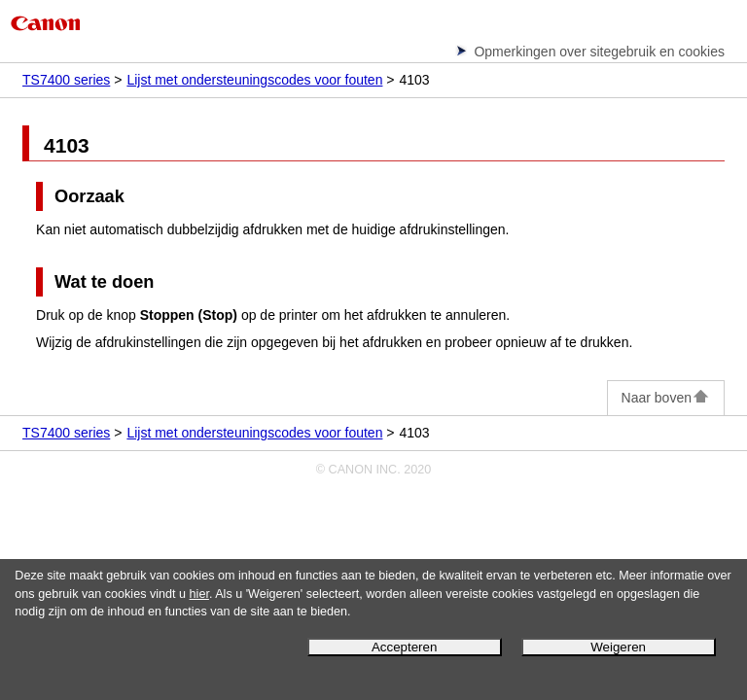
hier (199, 594)
